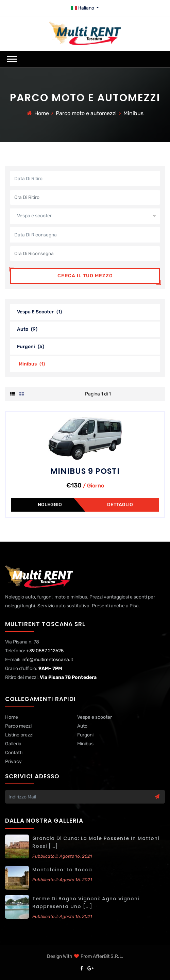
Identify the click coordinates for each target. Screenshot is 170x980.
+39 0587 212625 (45, 651)
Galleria (13, 744)
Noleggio (50, 505)
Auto (27, 329)
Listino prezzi (19, 735)
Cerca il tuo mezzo (85, 276)
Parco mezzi (18, 726)
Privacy (13, 761)
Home (42, 113)
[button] (12, 59)
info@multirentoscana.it (47, 660)
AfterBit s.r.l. (108, 956)
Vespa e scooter (39, 312)
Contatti (14, 753)
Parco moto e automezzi (86, 113)
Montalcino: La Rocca (62, 870)
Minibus (133, 113)
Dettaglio (120, 505)
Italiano (83, 8)
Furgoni (31, 347)
